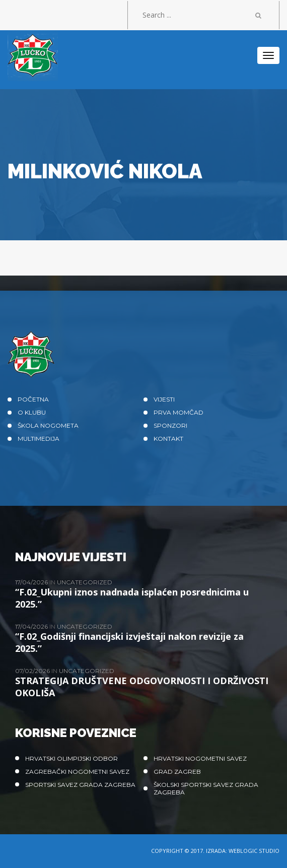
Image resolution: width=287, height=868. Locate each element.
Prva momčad (178, 412)
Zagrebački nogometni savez (77, 772)
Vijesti (164, 399)
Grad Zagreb (177, 772)
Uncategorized (85, 582)
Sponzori (170, 425)
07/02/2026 (33, 671)
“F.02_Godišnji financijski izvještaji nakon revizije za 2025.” (129, 642)
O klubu (32, 412)
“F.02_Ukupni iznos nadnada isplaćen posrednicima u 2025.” (132, 598)
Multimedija (39, 439)
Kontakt (168, 439)
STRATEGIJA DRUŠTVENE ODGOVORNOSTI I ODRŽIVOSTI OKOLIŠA (142, 687)
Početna (33, 399)
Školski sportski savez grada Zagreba (206, 788)
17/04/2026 (32, 582)
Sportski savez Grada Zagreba (80, 785)
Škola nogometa (48, 425)
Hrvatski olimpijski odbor (71, 758)
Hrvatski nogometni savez (200, 758)
